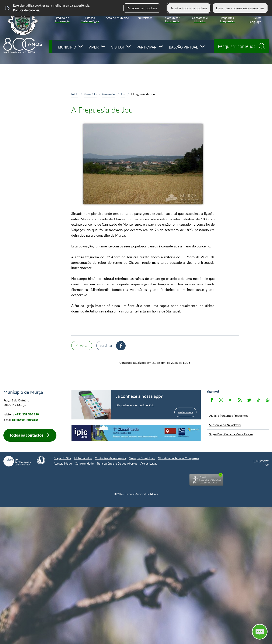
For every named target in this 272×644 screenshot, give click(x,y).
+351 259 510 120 (27, 414)
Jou (123, 94)
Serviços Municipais (142, 458)
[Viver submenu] (103, 47)
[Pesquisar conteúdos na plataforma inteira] (263, 45)
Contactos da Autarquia (110, 458)
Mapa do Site (62, 458)
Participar (147, 47)
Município (67, 47)
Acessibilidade (63, 463)
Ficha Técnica (83, 458)
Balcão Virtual (183, 47)
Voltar (84, 346)
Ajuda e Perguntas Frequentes (229, 415)
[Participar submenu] (161, 47)
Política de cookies (26, 10)
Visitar (118, 47)
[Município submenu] (81, 47)
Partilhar (106, 346)
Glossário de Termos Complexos (179, 458)
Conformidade (84, 463)
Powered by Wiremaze (261, 463)
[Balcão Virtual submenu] (203, 47)
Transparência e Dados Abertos (117, 463)
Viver (94, 47)
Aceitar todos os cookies (189, 8)
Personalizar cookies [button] (142, 8)
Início (75, 94)
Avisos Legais (149, 463)
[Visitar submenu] (129, 47)
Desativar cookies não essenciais (240, 8)
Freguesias (109, 94)
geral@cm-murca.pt (25, 420)
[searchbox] (241, 46)
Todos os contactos (27, 435)
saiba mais (185, 412)
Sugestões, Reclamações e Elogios (231, 434)
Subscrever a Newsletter (225, 425)
